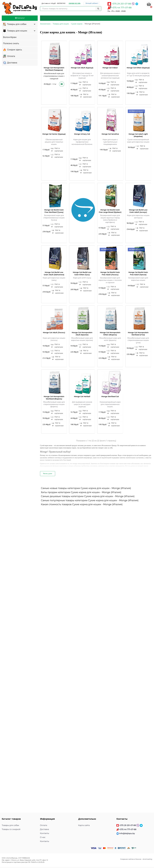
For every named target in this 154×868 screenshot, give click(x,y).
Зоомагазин (45, 24)
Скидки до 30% (75, 3)
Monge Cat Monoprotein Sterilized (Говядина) (54, 69)
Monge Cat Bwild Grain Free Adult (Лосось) (110, 273)
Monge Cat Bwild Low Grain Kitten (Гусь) (82, 273)
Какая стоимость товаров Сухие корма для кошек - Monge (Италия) (82, 504)
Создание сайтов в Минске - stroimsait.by (136, 859)
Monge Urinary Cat (82, 134)
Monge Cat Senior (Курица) (54, 134)
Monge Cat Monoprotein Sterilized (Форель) (54, 398)
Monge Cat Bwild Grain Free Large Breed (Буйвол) (110, 211)
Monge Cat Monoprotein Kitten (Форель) (110, 334)
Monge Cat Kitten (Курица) (138, 68)
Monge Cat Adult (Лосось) (54, 333)
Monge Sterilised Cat (110, 396)
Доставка (10, 63)
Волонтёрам (10, 37)
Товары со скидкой (11, 829)
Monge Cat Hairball (82, 396)
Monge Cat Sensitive (110, 134)
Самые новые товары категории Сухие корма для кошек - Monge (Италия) (86, 488)
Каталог (20, 18)
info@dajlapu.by (127, 833)
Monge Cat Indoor (110, 68)
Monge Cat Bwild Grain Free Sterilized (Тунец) (54, 211)
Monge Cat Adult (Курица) (82, 68)
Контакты (45, 833)
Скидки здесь (13, 50)
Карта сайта (84, 825)
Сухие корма (77, 24)
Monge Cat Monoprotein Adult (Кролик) (82, 334)
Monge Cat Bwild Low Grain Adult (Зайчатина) (54, 273)
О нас (43, 837)
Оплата (9, 56)
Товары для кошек (19, 31)
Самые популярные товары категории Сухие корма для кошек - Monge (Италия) (90, 500)
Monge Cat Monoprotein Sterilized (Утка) (138, 334)
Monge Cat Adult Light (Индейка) (138, 135)
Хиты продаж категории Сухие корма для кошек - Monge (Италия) (81, 492)
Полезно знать (11, 43)
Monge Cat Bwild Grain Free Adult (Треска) (138, 273)
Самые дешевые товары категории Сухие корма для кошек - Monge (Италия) (88, 496)
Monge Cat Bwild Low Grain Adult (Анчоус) (138, 211)
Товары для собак (19, 24)
